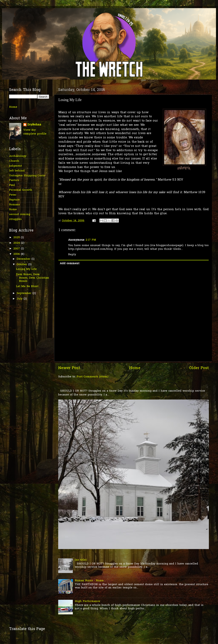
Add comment (70, 264)
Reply (72, 255)
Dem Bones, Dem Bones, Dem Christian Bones (33, 278)
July (20, 299)
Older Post (199, 368)
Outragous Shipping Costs (27, 176)
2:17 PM (91, 240)
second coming (20, 214)
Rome (13, 210)
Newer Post (69, 368)
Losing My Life (26, 269)
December (24, 259)
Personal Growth (21, 190)
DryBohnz (34, 125)
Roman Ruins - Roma (89, 581)
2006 (17, 254)
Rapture (14, 200)
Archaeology (18, 156)
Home (135, 368)
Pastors (14, 180)
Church (14, 161)
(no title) (81, 560)
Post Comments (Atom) (92, 377)
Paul (12, 185)
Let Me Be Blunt (27, 286)
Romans (14, 205)
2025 (17, 238)
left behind (17, 171)
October (22, 265)
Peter (13, 195)
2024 (17, 243)
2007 (17, 249)
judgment (16, 166)
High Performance (88, 601)
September (25, 293)
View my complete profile (35, 132)
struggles (15, 219)
